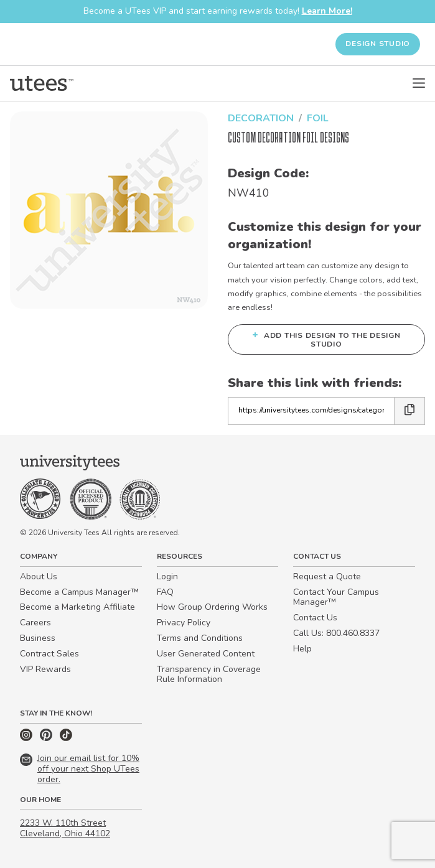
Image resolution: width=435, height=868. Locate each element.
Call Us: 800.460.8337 (336, 633)
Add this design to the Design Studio (326, 339)
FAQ (165, 592)
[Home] (42, 83)
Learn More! (327, 11)
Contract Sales (49, 654)
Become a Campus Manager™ (79, 592)
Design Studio (378, 44)
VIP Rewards (45, 669)
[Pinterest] (47, 738)
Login (167, 576)
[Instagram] (27, 738)
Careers (35, 623)
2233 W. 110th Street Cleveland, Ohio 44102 (65, 828)
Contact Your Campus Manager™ (336, 597)
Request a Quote (327, 576)
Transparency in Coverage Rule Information (209, 674)
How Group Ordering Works (212, 607)
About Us (39, 576)
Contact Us (315, 618)
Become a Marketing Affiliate (77, 607)
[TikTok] (66, 738)
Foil (318, 118)
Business (38, 638)
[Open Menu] (419, 83)
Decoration (261, 118)
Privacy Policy (184, 623)
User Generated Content (206, 654)
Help (302, 649)
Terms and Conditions (200, 638)
